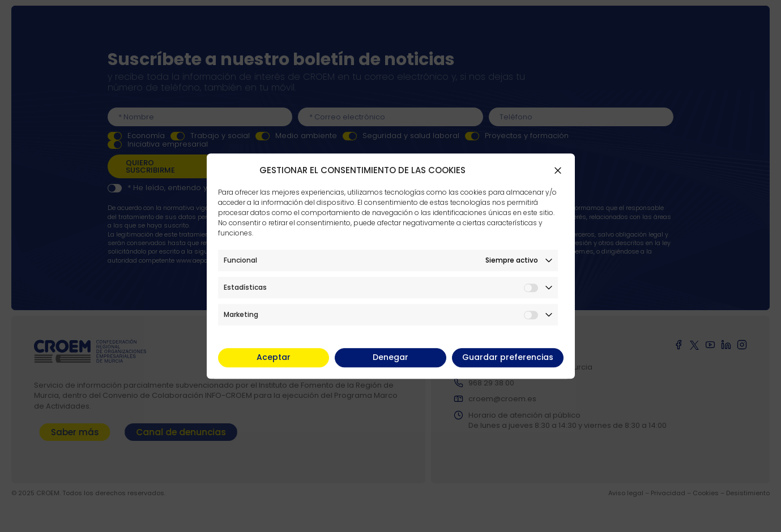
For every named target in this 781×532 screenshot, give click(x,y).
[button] (558, 170)
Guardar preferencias (508, 357)
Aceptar (274, 357)
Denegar (390, 357)
